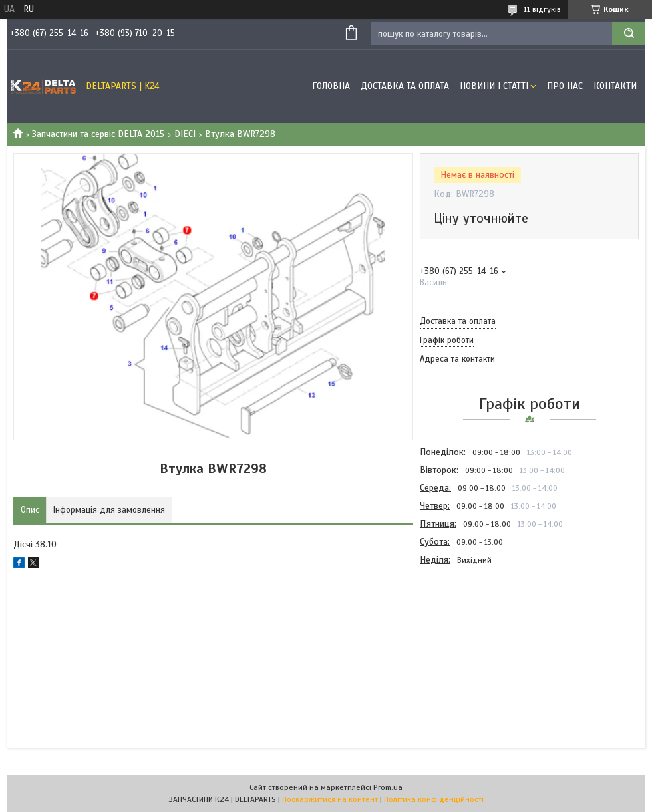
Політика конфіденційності (434, 799)
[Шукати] (629, 34)
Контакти (615, 86)
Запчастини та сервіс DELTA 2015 (98, 134)
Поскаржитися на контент (330, 799)
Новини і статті (494, 86)
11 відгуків (542, 9)
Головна (331, 86)
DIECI (185, 134)
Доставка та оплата (405, 86)
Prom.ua (388, 787)
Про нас (565, 86)
